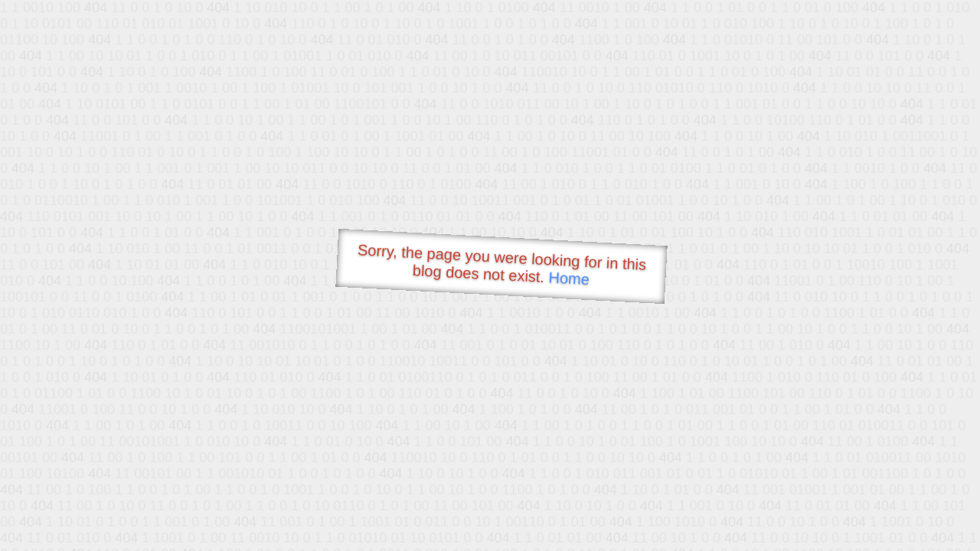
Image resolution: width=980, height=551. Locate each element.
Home (569, 278)
